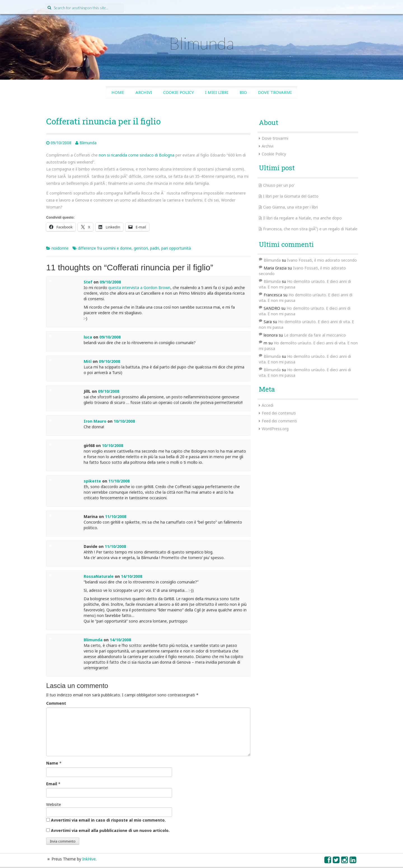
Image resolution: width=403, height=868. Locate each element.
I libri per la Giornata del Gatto (291, 196)
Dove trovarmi (275, 92)
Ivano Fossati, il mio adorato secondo (322, 260)
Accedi (268, 405)
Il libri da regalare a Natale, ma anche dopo (302, 218)
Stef (88, 282)
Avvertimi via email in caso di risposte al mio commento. (108, 820)
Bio (243, 92)
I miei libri (217, 92)
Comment (56, 703)
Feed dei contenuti (279, 413)
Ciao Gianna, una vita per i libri (290, 207)
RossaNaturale (99, 576)
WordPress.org (275, 429)
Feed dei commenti (279, 421)
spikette (92, 481)
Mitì (88, 361)
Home (118, 92)
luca (88, 337)
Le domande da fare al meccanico (315, 335)
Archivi (144, 92)
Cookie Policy (179, 92)
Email (52, 784)
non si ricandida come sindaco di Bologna (137, 155)
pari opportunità (176, 248)
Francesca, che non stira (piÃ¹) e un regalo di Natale (310, 229)
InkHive (89, 859)
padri (154, 248)
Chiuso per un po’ (279, 185)
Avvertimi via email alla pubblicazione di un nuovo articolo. (110, 830)
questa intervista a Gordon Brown (139, 288)
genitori (141, 248)
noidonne (60, 248)
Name (52, 763)
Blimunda (201, 43)
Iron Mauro (95, 421)
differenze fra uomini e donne (105, 248)
